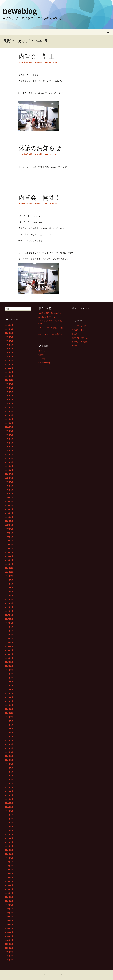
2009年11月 (9, 913)
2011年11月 (9, 819)
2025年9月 (9, 333)
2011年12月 (9, 815)
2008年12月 (9, 952)
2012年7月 (9, 795)
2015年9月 (9, 682)
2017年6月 (9, 615)
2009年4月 (9, 940)
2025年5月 (9, 341)
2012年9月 (9, 787)
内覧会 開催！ (40, 198)
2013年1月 (9, 776)
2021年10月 (9, 462)
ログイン (42, 351)
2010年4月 (9, 893)
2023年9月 (9, 384)
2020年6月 (9, 517)
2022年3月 (9, 443)
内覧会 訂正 (37, 56)
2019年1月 (9, 564)
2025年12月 (9, 329)
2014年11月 (9, 717)
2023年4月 (9, 396)
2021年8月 (9, 470)
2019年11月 (9, 544)
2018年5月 (9, 591)
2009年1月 (9, 948)
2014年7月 (9, 725)
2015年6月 (9, 689)
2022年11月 (9, 411)
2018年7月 (9, 584)
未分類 (39, 154)
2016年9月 (9, 642)
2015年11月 (9, 674)
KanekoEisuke (52, 62)
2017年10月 (9, 603)
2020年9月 (9, 509)
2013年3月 (9, 772)
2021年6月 (9, 478)
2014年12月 (9, 713)
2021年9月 (9, 466)
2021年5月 (9, 482)
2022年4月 (9, 439)
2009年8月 (9, 924)
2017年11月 (9, 599)
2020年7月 (9, 513)
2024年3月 (9, 372)
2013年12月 (9, 744)
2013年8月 (9, 760)
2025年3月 (9, 349)
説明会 (39, 62)
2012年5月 (9, 803)
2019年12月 (9, 541)
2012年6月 (9, 799)
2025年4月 (9, 345)
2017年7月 (9, 611)
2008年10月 (9, 960)
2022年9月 (9, 419)
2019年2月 (9, 560)
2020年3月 (9, 529)
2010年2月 (9, 901)
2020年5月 (9, 521)
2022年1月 (9, 450)
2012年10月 (9, 783)
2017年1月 (9, 627)
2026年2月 (9, 325)
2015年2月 (9, 705)
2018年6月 (9, 588)
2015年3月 (9, 701)
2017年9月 (9, 607)
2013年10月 (9, 752)
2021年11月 (9, 458)
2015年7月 (9, 685)
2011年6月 (9, 838)
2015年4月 (9, 697)
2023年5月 (9, 392)
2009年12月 (9, 909)
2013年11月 (9, 748)
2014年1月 (9, 740)
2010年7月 (9, 881)
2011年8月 (9, 830)
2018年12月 (9, 568)
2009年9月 (9, 920)
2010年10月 (9, 870)
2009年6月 (9, 932)
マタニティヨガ (78, 330)
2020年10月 (9, 505)
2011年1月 (9, 858)
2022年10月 (9, 415)
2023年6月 (9, 388)
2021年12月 (9, 454)
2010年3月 (9, 897)
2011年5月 (9, 842)
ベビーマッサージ (79, 326)
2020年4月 (9, 525)
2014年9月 (9, 721)
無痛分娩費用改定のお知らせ (50, 313)
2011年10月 (9, 823)
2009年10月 (9, 917)
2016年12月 (9, 631)
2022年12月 (9, 407)
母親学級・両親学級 (80, 338)
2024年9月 (9, 364)
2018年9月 (9, 580)
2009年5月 (9, 936)
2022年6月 (9, 431)
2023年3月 (9, 400)
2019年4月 (9, 556)
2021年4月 (9, 486)
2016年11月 (9, 635)
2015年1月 (9, 709)
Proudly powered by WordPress (57, 975)
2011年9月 (9, 826)
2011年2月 (9, 854)
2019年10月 (9, 548)
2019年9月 (9, 552)
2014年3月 (9, 736)
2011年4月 (9, 846)
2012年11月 (9, 779)
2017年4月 (9, 623)
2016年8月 (9, 646)
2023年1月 (9, 403)
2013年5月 (9, 768)
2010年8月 (9, 877)
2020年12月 (9, 497)
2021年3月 (9, 490)
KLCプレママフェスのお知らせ (50, 334)
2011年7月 (9, 834)
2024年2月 (9, 376)
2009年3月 (9, 944)
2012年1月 (9, 811)
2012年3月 (9, 807)
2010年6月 (9, 885)
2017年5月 (9, 619)
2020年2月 (9, 533)
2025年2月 (9, 353)
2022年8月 (9, 423)
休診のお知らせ (40, 148)
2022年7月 (9, 427)
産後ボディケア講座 (80, 342)
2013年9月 (9, 756)
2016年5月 (9, 654)
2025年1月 (9, 356)
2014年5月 (9, 732)
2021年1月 (9, 494)
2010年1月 (9, 905)
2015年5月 (9, 693)
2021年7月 (9, 474)
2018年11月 (9, 572)
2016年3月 (9, 662)
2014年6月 (9, 729)
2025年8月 (9, 337)
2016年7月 (9, 650)
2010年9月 (9, 873)
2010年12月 (9, 862)
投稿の (43, 355)
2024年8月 (9, 368)
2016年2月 (9, 666)
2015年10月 (9, 678)
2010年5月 (9, 889)
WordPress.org (44, 363)
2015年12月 (9, 670)
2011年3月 (9, 850)
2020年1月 (9, 537)
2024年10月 (9, 360)
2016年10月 (9, 638)
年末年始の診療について (48, 317)
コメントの (44, 359)
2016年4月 (9, 658)
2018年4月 (9, 595)
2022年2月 (9, 447)
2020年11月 (9, 501)
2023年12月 (9, 380)
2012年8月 (9, 791)
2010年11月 (9, 866)
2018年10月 (9, 576)
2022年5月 (9, 435)
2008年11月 (9, 956)
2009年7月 (9, 928)
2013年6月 (9, 764)
